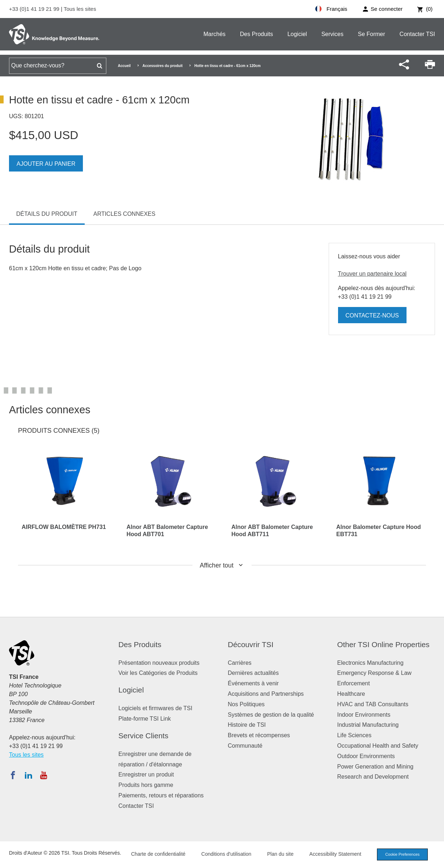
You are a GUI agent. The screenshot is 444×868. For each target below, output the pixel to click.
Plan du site (279, 854)
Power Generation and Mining (376, 767)
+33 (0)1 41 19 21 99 (35, 9)
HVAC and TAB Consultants (373, 704)
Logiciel (297, 34)
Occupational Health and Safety (378, 746)
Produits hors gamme (146, 785)
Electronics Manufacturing (370, 663)
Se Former (372, 34)
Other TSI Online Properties (383, 644)
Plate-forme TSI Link (145, 719)
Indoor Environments (364, 715)
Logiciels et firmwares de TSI (156, 708)
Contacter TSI (417, 34)
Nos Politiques (246, 704)
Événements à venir (253, 683)
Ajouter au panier (46, 164)
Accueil (124, 66)
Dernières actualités (253, 673)
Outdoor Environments (366, 756)
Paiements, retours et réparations (161, 795)
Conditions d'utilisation (225, 854)
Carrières (240, 663)
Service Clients (144, 736)
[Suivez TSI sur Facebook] (13, 775)
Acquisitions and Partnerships (266, 694)
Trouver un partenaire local (372, 274)
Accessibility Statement (334, 854)
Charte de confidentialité (157, 854)
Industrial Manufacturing (368, 725)
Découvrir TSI (251, 644)
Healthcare (351, 694)
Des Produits (257, 34)
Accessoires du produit (162, 66)
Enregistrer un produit (146, 774)
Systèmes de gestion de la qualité (271, 715)
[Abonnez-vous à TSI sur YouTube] (43, 775)
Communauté (245, 746)
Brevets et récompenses (259, 735)
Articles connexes (124, 214)
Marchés (214, 34)
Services (332, 34)
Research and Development (373, 777)
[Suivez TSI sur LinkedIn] (28, 775)
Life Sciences (354, 735)
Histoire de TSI (247, 725)
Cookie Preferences (401, 854)
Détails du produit (47, 214)
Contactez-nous (372, 315)
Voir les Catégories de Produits (158, 673)
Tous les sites (80, 9)
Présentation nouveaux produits (159, 663)
